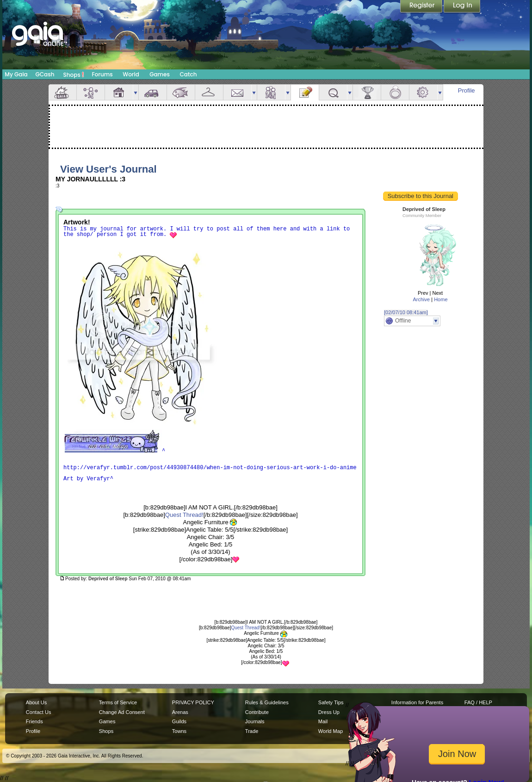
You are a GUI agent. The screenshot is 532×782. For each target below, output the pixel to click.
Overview (62, 92)
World (131, 74)
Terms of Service (118, 702)
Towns (179, 731)
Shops (74, 74)
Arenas (180, 712)
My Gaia (16, 74)
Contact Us (39, 712)
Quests (333, 92)
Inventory (209, 92)
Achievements (367, 92)
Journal (305, 92)
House (119, 92)
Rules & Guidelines (267, 702)
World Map (331, 731)
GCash (45, 74)
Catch (189, 74)
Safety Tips (331, 702)
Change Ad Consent (122, 712)
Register (422, 7)
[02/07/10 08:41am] (406, 312)
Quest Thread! (184, 515)
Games (160, 74)
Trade (252, 731)
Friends (271, 92)
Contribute (257, 712)
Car (153, 92)
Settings (423, 92)
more (136, 92)
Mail (237, 92)
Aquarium (181, 92)
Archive (421, 299)
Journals (255, 721)
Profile (467, 90)
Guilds (179, 721)
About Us (36, 702)
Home (441, 299)
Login (462, 7)
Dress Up (329, 712)
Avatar (91, 92)
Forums (102, 74)
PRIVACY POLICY (193, 702)
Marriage (395, 92)
